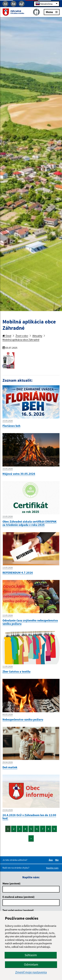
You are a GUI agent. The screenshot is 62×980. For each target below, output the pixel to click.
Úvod (7, 336)
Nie (57, 860)
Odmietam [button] (31, 964)
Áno (51, 860)
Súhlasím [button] (31, 955)
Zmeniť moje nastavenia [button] (31, 972)
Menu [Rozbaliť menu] (52, 12)
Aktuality (37, 336)
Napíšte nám (52, 868)
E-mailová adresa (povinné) (19, 897)
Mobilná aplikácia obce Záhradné (21, 340)
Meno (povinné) (11, 883)
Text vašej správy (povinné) (18, 910)
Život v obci (22, 336)
